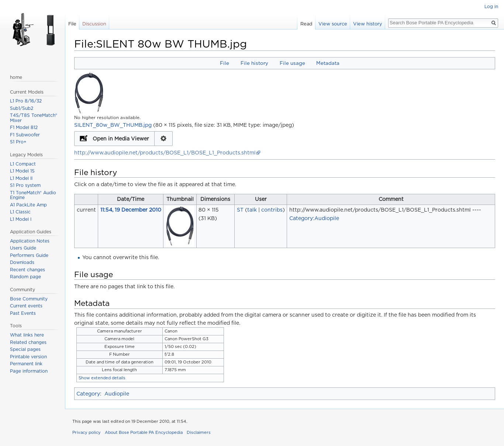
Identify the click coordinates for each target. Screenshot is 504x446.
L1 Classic (20, 212)
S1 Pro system (25, 185)
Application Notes (30, 241)
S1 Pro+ (18, 142)
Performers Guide (29, 255)
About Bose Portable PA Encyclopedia (144, 432)
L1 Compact (23, 164)
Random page (25, 277)
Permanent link (26, 364)
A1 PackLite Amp (28, 205)
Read (306, 24)
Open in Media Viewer (121, 139)
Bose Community (29, 299)
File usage (292, 63)
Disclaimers (199, 432)
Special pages (25, 349)
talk (252, 210)
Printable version (28, 357)
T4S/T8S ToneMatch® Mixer (34, 118)
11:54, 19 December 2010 (131, 210)
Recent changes (27, 270)
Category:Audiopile (314, 218)
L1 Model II (21, 178)
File (225, 63)
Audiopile (117, 394)
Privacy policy (87, 432)
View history (368, 24)
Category (88, 394)
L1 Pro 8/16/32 (26, 101)
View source (333, 24)
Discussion (94, 24)
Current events (26, 306)
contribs (272, 210)
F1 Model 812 (24, 127)
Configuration (164, 139)
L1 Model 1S (22, 171)
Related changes (28, 342)
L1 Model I (21, 219)
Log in (491, 6)
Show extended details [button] (102, 378)
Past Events (23, 313)
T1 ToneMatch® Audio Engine (33, 195)
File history (254, 63)
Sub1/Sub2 (22, 108)
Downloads (22, 262)
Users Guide (23, 248)
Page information (29, 371)
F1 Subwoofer (25, 135)
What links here (27, 335)
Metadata (328, 63)
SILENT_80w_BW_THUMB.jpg (113, 125)
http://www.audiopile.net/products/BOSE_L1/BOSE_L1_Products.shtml (165, 153)
